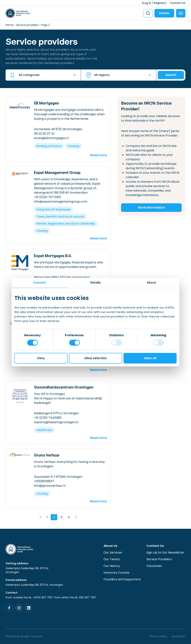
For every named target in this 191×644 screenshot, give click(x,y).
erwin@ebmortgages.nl (51, 138)
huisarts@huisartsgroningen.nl (56, 422)
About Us (110, 546)
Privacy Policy (158, 636)
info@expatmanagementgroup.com (61, 202)
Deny (41, 358)
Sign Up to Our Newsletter (165, 552)
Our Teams (112, 559)
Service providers (27, 25)
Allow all (150, 358)
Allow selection (95, 358)
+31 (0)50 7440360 (48, 418)
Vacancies (154, 566)
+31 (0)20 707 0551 (47, 197)
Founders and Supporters (122, 579)
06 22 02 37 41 (44, 134)
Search (171, 75)
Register (159, 3)
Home (10, 25)
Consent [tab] (40, 283)
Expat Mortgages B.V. (53, 256)
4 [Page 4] (69, 517)
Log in (147, 3)
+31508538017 (44, 481)
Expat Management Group (57, 172)
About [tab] (151, 283)
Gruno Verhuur (47, 455)
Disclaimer (179, 636)
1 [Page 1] (47, 517)
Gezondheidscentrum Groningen (64, 387)
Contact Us (178, 3)
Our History (112, 566)
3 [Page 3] (61, 517)
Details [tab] (96, 283)
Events (164, 13)
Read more (98, 155)
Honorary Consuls (116, 573)
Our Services (113, 552)
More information (151, 207)
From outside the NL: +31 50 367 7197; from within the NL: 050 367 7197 (51, 597)
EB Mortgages (46, 103)
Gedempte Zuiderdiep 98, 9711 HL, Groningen (27, 570)
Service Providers (159, 559)
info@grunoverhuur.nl (50, 486)
